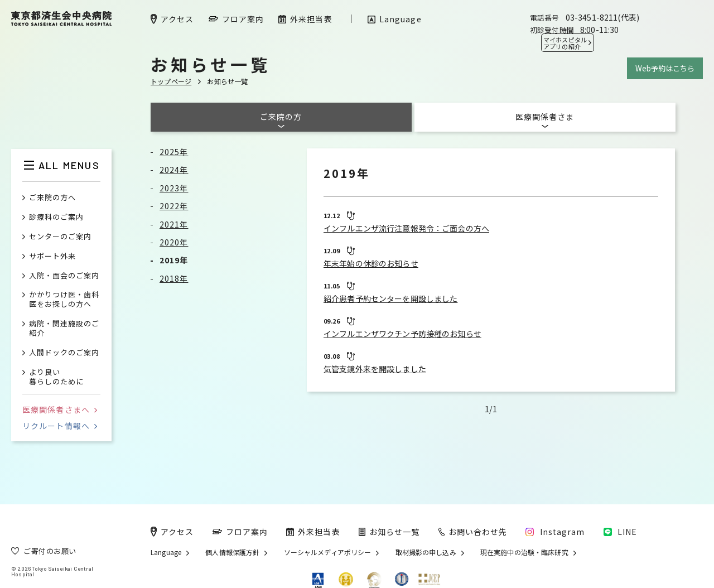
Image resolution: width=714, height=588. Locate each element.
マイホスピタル (565, 43)
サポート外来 (52, 256)
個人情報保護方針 (232, 552)
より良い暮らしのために (56, 377)
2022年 (174, 206)
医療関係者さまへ (60, 409)
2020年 (174, 242)
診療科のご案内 (56, 217)
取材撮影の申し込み (426, 552)
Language (166, 552)
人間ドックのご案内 (64, 353)
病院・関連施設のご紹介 (64, 329)
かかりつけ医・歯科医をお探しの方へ (64, 300)
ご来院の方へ (52, 198)
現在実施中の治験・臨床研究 (524, 552)
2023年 (174, 188)
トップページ (171, 81)
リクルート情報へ (60, 426)
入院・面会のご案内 (64, 276)
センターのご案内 (60, 237)
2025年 (174, 152)
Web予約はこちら (665, 68)
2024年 (174, 170)
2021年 (174, 224)
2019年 (174, 260)
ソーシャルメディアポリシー (328, 552)
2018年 (174, 278)
